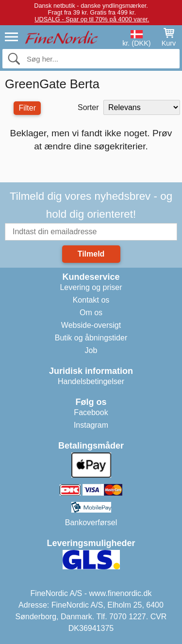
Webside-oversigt (91, 325)
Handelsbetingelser (91, 381)
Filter (27, 108)
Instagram (91, 425)
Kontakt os (91, 300)
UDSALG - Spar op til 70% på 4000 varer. (92, 19)
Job (91, 350)
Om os (91, 313)
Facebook (91, 412)
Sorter (88, 107)
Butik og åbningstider (91, 338)
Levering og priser (91, 287)
